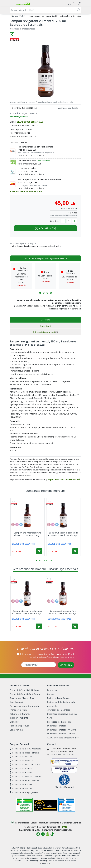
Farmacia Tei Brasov (21, 784)
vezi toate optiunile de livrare (26, 191)
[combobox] (46, 10)
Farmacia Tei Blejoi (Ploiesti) (24, 792)
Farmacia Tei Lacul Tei (22, 761)
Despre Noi (53, 690)
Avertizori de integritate (59, 710)
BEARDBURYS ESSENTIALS (30, 122)
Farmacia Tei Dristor (21, 757)
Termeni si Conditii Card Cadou (25, 694)
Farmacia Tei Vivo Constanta (25, 764)
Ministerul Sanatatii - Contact (61, 734)
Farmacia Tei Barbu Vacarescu (26, 749)
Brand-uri (14, 722)
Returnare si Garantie (20, 714)
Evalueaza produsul (19, 117)
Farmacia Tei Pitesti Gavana (24, 780)
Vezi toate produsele (68, 108)
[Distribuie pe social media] (12, 35)
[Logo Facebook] (38, 834)
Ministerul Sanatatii (57, 726)
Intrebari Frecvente (19, 718)
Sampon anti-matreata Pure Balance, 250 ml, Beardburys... (28, 534)
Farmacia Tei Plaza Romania (24, 753)
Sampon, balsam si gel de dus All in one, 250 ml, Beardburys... (63, 534)
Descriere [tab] (46, 320)
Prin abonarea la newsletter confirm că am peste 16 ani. (47, 654)
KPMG (64, 827)
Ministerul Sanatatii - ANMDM (61, 730)
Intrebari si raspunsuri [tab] (46, 332)
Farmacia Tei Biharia (21, 772)
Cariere (51, 694)
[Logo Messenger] (43, 834)
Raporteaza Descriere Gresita (64, 479)
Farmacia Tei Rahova (21, 769)
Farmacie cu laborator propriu (24, 706)
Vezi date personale (51, 657)
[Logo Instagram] (48, 834)
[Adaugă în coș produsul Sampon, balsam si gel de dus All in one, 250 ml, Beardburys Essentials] (75, 551)
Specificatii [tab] (46, 326)
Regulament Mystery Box (22, 698)
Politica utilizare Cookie (58, 698)
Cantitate (55, 221)
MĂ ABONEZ (66, 665)
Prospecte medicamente (59, 722)
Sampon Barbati (19, 16)
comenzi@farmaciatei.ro (62, 754)
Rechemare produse (19, 726)
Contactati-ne (16, 730)
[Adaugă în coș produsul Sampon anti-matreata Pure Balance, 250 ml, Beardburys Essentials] (39, 551)
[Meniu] (12, 4)
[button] (40, 293)
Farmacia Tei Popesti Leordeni (26, 776)
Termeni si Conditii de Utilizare (24, 690)
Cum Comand (16, 702)
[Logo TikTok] (52, 834)
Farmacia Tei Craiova (21, 788)
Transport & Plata (18, 710)
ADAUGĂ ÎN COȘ (45, 228)
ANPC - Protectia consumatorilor (63, 738)
